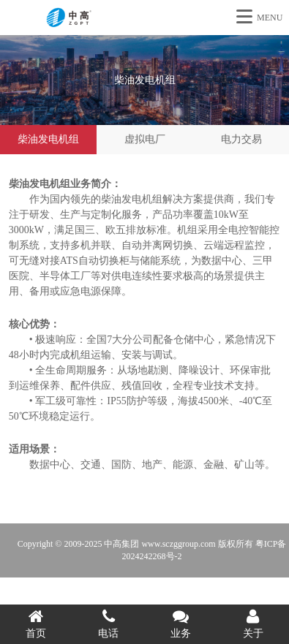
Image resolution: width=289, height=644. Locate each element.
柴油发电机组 (48, 139)
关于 (253, 624)
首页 (36, 624)
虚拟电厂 (145, 139)
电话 (109, 624)
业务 (181, 624)
